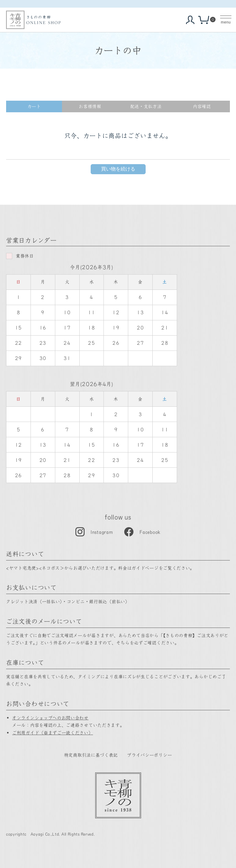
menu (226, 22)
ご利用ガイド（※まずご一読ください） (53, 733)
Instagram (102, 532)
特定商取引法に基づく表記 (91, 755)
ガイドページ (145, 568)
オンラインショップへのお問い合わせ (50, 718)
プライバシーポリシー (149, 755)
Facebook (150, 532)
